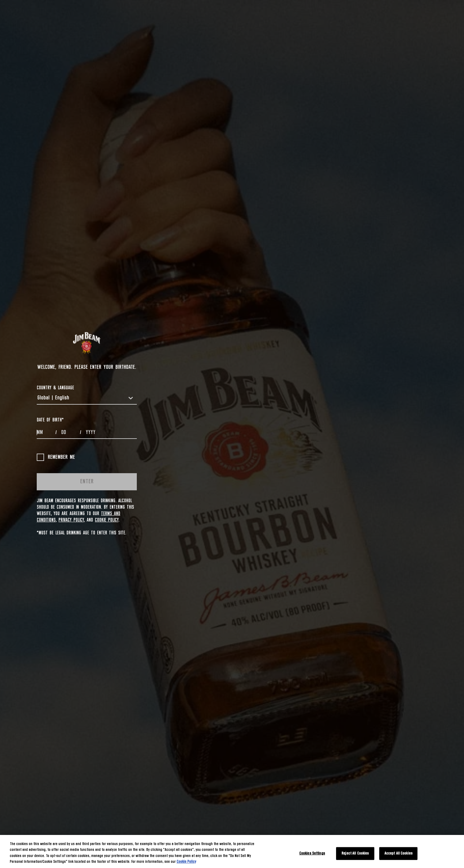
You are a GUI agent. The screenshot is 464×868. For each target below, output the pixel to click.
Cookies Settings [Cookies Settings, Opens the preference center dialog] (312, 853)
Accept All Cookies (399, 853)
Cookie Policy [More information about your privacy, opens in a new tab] (186, 862)
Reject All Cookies (355, 853)
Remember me (56, 457)
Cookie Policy (107, 520)
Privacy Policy (71, 520)
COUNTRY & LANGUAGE (55, 388)
